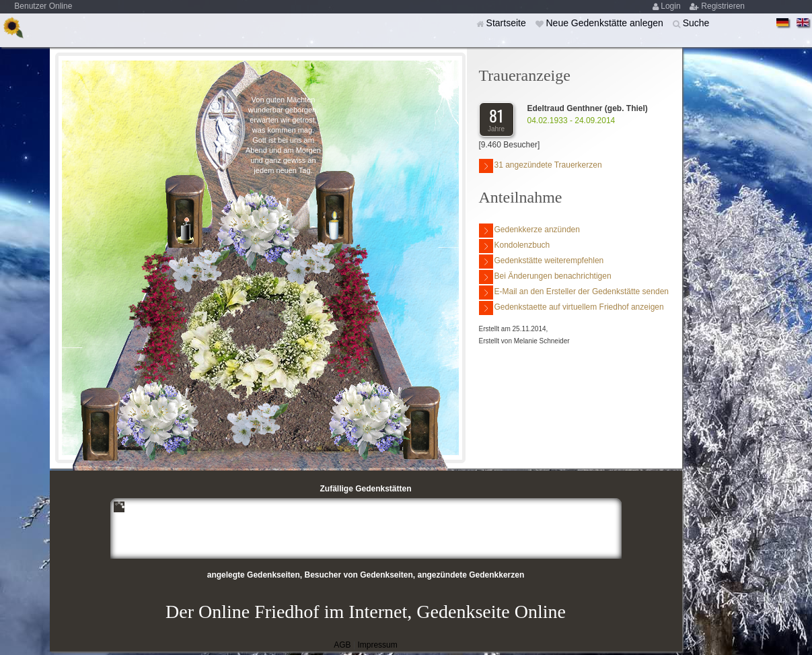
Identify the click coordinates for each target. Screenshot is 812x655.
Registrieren (723, 6)
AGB (342, 645)
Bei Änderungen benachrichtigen (545, 277)
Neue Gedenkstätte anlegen (605, 23)
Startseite (508, 23)
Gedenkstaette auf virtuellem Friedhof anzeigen (571, 308)
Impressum (377, 645)
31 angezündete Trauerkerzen (541, 166)
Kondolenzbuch (515, 246)
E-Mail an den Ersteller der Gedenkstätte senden (574, 292)
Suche (696, 23)
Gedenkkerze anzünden (529, 231)
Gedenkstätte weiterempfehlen (542, 262)
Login (672, 6)
